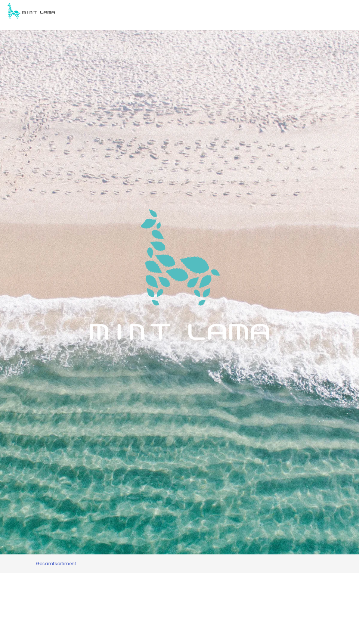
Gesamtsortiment (56, 564)
